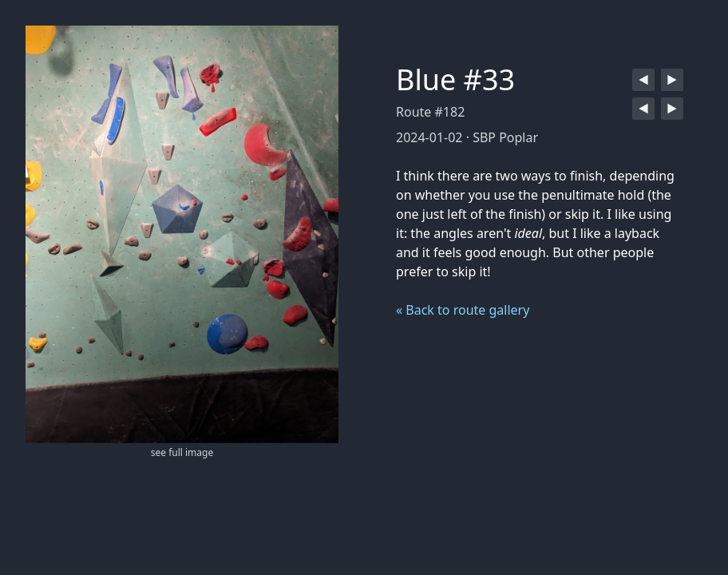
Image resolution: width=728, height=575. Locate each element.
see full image (182, 452)
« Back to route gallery (463, 310)
